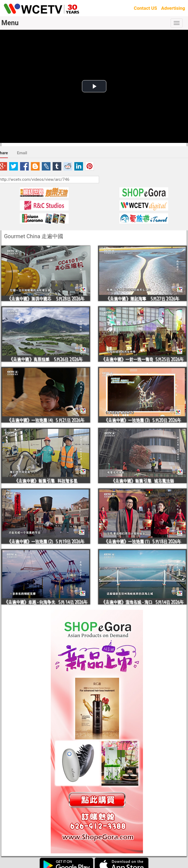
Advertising (173, 8)
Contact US (145, 8)
